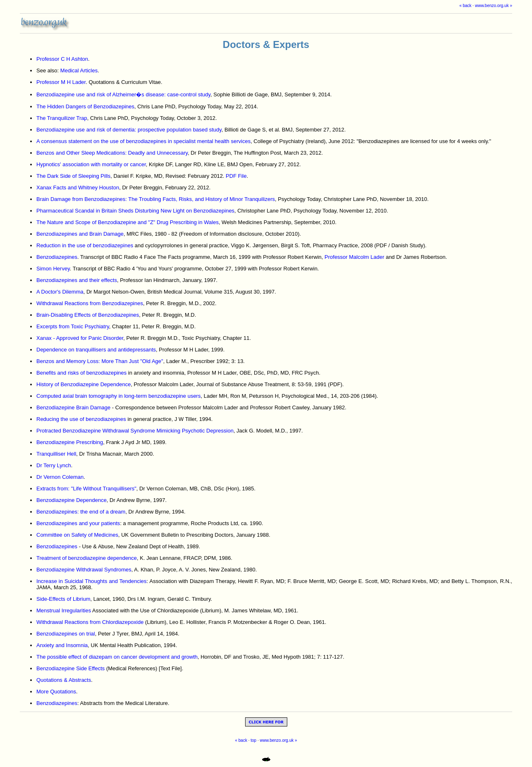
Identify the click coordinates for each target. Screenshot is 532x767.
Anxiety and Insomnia (62, 645)
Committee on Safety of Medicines (77, 535)
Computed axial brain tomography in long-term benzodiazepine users (118, 396)
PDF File (236, 176)
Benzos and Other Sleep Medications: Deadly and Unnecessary (112, 153)
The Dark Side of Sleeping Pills (73, 176)
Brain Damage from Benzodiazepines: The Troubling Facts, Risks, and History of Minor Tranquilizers (156, 199)
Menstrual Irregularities (64, 610)
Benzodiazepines (57, 257)
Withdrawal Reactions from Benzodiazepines (90, 303)
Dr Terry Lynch (54, 465)
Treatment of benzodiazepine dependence (87, 558)
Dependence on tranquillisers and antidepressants (96, 350)
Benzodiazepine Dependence (72, 500)
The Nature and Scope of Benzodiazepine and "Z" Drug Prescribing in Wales (128, 222)
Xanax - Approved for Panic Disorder (80, 338)
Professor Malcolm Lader (354, 257)
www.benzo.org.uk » (494, 6)
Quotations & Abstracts (64, 680)
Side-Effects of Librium (63, 599)
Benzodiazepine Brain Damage (73, 407)
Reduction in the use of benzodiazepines (85, 245)
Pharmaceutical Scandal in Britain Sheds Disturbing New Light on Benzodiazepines (135, 211)
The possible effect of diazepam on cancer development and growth (117, 657)
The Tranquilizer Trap (62, 118)
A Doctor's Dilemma (60, 292)
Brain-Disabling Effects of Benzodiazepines (88, 315)
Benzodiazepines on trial (66, 634)
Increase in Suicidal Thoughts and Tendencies (92, 581)
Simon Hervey (53, 269)
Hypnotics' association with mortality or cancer (91, 164)
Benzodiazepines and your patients (78, 523)
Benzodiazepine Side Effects (70, 668)
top (253, 740)
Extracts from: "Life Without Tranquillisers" (86, 489)
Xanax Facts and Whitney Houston (78, 188)
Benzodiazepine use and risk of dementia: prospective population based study (129, 130)
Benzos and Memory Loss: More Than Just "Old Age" (100, 361)
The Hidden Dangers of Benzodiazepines (85, 106)
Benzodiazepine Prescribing (70, 442)
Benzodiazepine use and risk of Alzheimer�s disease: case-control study (123, 94)
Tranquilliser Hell (56, 454)
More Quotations (56, 692)
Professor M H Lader (61, 82)
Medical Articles (79, 70)
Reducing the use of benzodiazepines (81, 419)
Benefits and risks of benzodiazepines (81, 373)
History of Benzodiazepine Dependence (83, 384)
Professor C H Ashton (62, 59)
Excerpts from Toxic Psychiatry (73, 326)
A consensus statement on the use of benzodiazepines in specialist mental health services (143, 141)
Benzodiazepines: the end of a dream (81, 512)
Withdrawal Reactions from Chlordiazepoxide (90, 622)
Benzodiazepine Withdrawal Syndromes (84, 570)
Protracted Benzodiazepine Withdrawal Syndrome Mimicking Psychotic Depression (135, 431)
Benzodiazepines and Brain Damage (80, 234)
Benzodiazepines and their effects (77, 280)
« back (465, 6)
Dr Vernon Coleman (60, 477)
